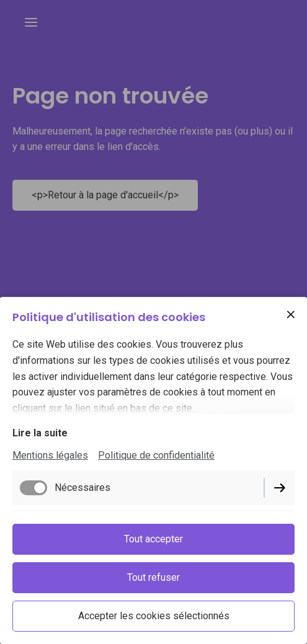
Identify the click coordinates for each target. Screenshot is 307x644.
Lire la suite (40, 433)
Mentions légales (50, 455)
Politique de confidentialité (156, 455)
